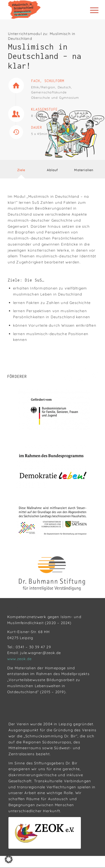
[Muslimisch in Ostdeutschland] (44, 10)
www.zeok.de (19, 659)
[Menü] (91, 10)
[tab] (21, 171)
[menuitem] (91, 10)
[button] (9, 859)
